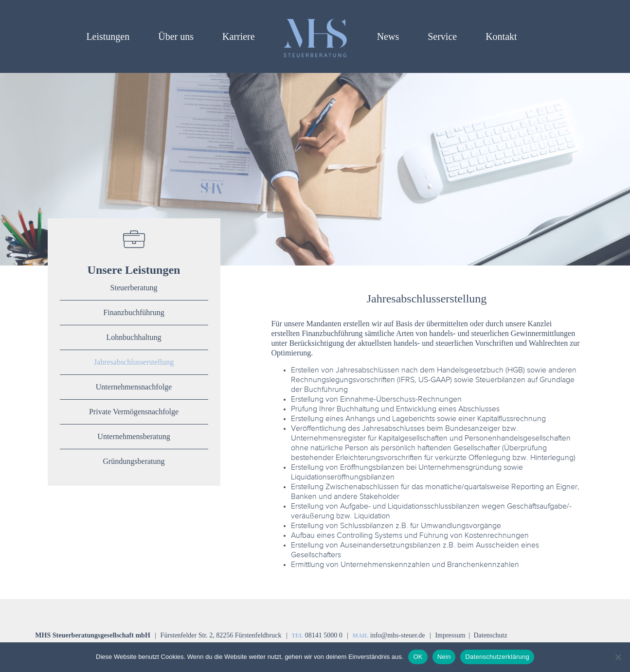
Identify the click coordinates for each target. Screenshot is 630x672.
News (388, 36)
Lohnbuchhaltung (134, 337)
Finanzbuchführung (134, 312)
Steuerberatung (134, 288)
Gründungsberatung (134, 461)
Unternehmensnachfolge (134, 387)
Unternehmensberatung (134, 436)
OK (418, 657)
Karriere (239, 36)
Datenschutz (490, 635)
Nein (444, 657)
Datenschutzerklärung (497, 657)
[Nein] (618, 657)
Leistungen (108, 36)
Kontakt (501, 36)
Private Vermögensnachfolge (134, 412)
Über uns (176, 36)
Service (442, 36)
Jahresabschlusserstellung (134, 362)
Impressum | (453, 635)
